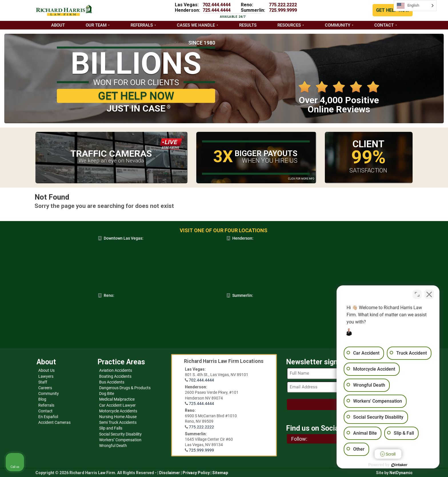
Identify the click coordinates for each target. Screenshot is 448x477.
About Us (46, 370)
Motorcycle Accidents (118, 411)
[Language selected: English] (415, 6)
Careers (45, 388)
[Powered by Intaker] (399, 465)
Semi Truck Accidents (118, 422)
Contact (384, 25)
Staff (43, 382)
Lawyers (46, 376)
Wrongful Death (113, 446)
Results (248, 25)
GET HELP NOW (393, 10)
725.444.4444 (217, 10)
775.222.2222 (283, 5)
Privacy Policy (196, 473)
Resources (289, 25)
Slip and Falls (111, 428)
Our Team (96, 25)
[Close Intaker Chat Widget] (429, 294)
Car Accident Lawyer (117, 405)
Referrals (142, 25)
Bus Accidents (112, 382)
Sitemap (220, 473)
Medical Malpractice (117, 399)
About (58, 25)
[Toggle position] (417, 294)
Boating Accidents (115, 376)
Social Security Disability (120, 434)
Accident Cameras (54, 422)
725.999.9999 (283, 10)
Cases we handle (196, 25)
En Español (48, 417)
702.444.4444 (217, 5)
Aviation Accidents (116, 370)
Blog (42, 399)
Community (338, 25)
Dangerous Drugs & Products (125, 388)
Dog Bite (107, 393)
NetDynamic (401, 473)
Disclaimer (170, 473)
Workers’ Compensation (120, 440)
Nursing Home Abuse (118, 417)
